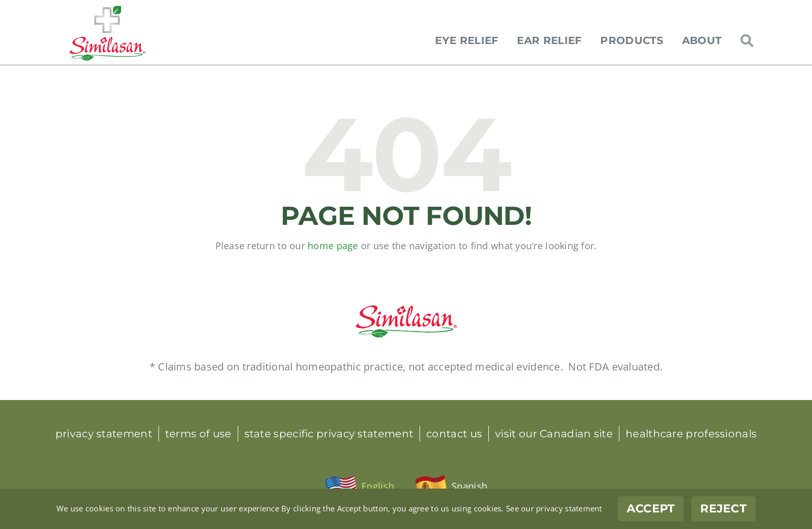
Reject (723, 509)
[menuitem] (359, 487)
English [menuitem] (378, 486)
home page (333, 246)
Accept (651, 509)
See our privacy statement (554, 508)
